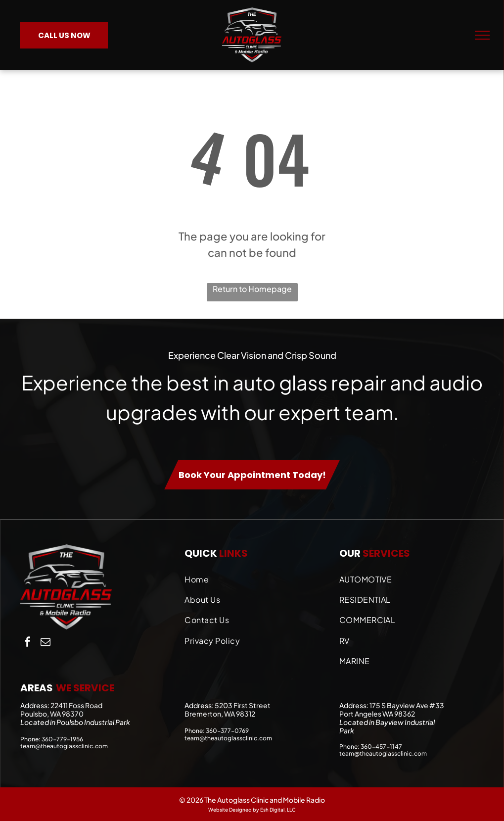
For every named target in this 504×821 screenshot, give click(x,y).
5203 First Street (243, 705)
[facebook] (28, 643)
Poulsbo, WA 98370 (52, 714)
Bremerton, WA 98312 (220, 714)
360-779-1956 (62, 739)
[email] (46, 643)
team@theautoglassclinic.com (64, 746)
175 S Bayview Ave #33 (407, 705)
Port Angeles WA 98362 (377, 714)
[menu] (482, 35)
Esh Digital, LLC (278, 810)
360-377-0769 (227, 731)
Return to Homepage (252, 289)
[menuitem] (257, 577)
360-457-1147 (381, 747)
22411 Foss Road (76, 705)
